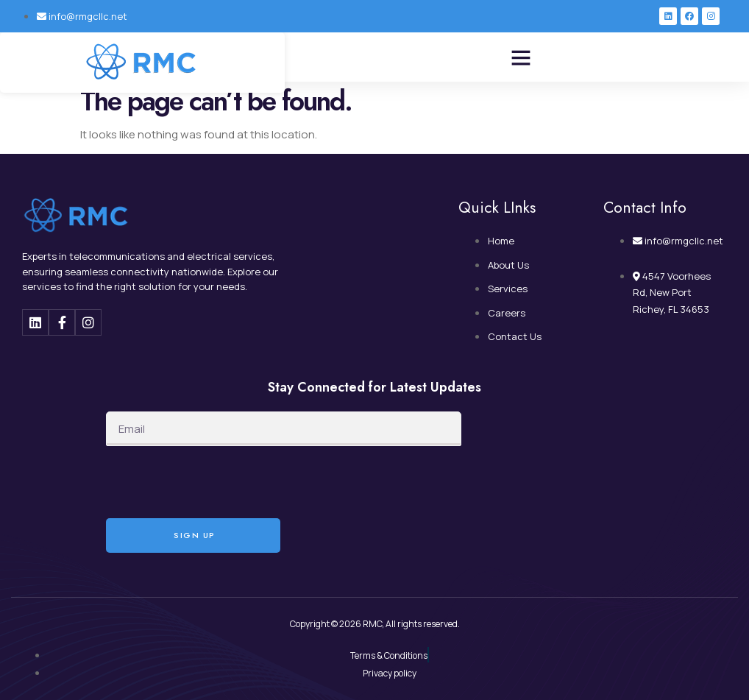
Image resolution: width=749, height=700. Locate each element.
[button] (521, 57)
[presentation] (218, 482)
